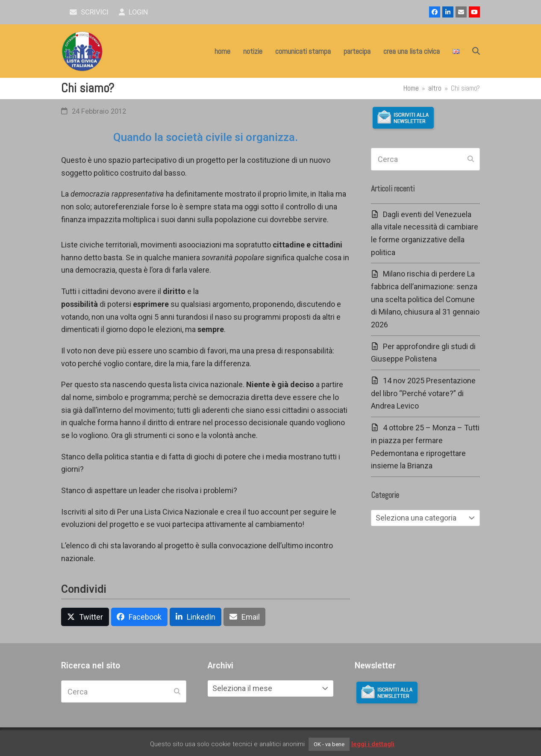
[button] (476, 51)
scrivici (89, 12)
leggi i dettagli (373, 744)
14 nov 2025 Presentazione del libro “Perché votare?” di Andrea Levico (423, 393)
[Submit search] (471, 159)
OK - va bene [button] (329, 744)
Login (134, 12)
